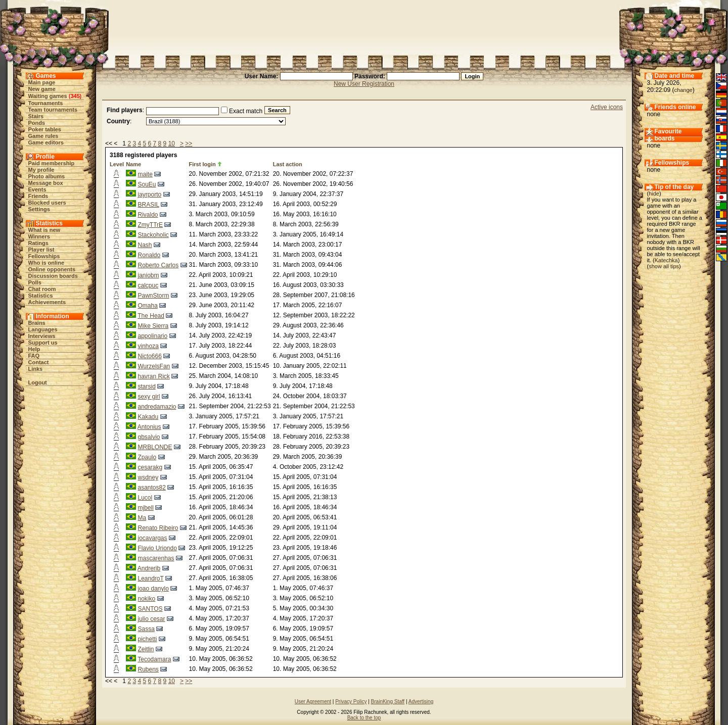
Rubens (148, 669)
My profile (41, 170)
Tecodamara (154, 659)
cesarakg (150, 467)
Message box (46, 183)
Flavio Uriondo (157, 548)
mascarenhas (156, 558)
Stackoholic (153, 235)
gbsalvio (149, 437)
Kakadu (148, 417)
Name (133, 164)
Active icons (607, 107)
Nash (145, 245)
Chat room (42, 289)
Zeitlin (146, 649)
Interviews (42, 336)
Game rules (43, 136)
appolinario (152, 336)
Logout (38, 382)
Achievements (47, 302)
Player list (41, 250)
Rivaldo (148, 215)
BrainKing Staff (388, 702)
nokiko (146, 599)
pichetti (147, 639)
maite (145, 174)
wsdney (148, 477)
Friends (38, 196)
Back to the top (364, 718)
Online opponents (52, 269)
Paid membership (52, 163)
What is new (44, 230)
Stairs (36, 116)
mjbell (145, 508)
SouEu (147, 184)
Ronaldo (149, 255)
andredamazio (157, 407)
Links (36, 369)
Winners (39, 236)
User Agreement (313, 702)
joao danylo (153, 589)
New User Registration (364, 84)
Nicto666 (149, 356)
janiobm (148, 275)
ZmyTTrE (150, 225)
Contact (39, 362)
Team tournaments (53, 110)
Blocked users (47, 203)
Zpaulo (147, 457)
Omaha (147, 306)
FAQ (34, 356)
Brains (37, 323)
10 (172, 143)
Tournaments (46, 103)
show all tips (664, 266)
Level (117, 164)
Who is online (47, 263)
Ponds (37, 123)
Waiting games (48, 96)
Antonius (149, 427)
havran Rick (153, 376)
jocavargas (152, 538)
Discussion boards (53, 276)
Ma (142, 518)
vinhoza (148, 346)
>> (189, 143)
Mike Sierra (153, 326)
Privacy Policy (351, 702)
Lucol (145, 498)
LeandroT (150, 578)
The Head (151, 316)
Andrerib (149, 568)
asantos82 (151, 488)
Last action (288, 164)
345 (75, 96)
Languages (43, 329)
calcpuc (148, 285)
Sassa (146, 629)
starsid (146, 386)
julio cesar (151, 619)
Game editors (46, 142)
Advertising (421, 702)
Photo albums (47, 176)
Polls (35, 282)
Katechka (666, 260)
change (684, 90)
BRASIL (148, 205)
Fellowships (44, 256)
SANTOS (150, 609)
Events (37, 189)
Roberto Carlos (158, 265)
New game (42, 89)
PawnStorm (153, 296)
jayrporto (149, 195)
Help (34, 349)
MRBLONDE (155, 447)
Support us (43, 343)
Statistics (41, 296)
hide (654, 194)
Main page (42, 82)
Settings (39, 209)
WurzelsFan (154, 366)
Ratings (38, 243)
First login (202, 164)
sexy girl (149, 397)
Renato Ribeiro (158, 528)
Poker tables (45, 129)
